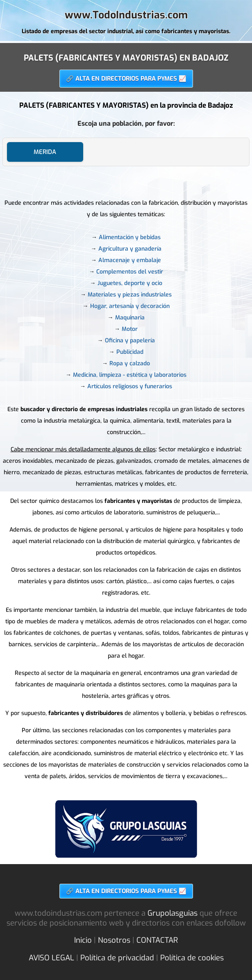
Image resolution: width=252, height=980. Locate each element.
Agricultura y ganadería (130, 249)
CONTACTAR (157, 940)
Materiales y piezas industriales (130, 295)
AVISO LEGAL (51, 958)
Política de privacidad (117, 958)
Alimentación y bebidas (130, 237)
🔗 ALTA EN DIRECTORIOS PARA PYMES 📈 (126, 79)
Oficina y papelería (130, 341)
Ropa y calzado (130, 363)
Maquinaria (130, 318)
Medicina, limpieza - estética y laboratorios (130, 375)
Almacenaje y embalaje (130, 260)
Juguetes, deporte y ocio (130, 283)
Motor (130, 329)
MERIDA (45, 152)
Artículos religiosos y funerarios (130, 386)
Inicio (83, 940)
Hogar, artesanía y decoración (130, 306)
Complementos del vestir (130, 272)
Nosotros (114, 940)
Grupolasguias (173, 913)
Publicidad (130, 352)
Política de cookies (192, 958)
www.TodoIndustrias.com (126, 15)
